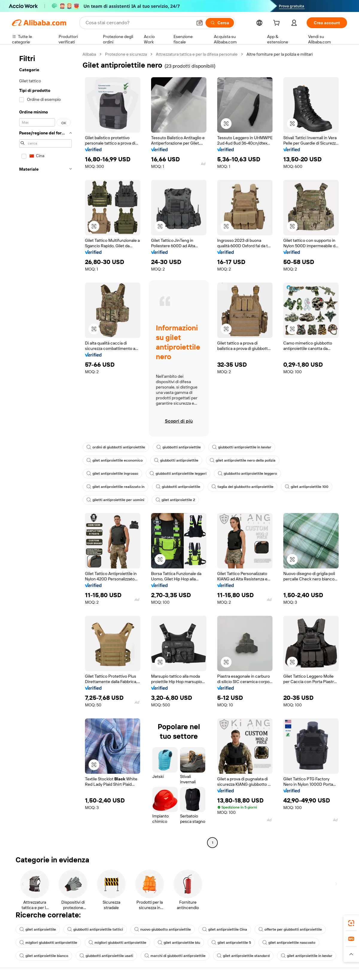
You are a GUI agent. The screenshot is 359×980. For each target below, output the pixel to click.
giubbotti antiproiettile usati (106, 956)
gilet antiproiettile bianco (44, 956)
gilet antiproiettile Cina (225, 929)
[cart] (278, 24)
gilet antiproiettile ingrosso (112, 474)
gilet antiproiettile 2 (175, 500)
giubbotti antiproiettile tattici (95, 929)
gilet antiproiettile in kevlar (307, 956)
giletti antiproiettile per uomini (115, 500)
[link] (351, 923)
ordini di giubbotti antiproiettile (116, 447)
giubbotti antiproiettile (179, 447)
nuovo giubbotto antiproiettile (163, 929)
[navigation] (45, 449)
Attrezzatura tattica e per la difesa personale (197, 54)
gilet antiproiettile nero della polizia (243, 460)
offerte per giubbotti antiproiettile (290, 929)
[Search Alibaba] (138, 23)
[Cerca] (220, 23)
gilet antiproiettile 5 (231, 943)
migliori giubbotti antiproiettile (48, 943)
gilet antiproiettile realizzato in (115, 487)
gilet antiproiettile (38, 929)
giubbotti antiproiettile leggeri (178, 474)
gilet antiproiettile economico (115, 460)
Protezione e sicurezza (126, 54)
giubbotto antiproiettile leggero (247, 474)
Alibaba (89, 54)
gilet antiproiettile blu (179, 943)
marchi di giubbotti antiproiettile (175, 956)
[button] (200, 23)
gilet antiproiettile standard (243, 956)
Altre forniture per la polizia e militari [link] (280, 54)
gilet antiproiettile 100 (307, 487)
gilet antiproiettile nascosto (289, 943)
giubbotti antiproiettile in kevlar (242, 447)
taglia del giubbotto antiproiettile (242, 487)
